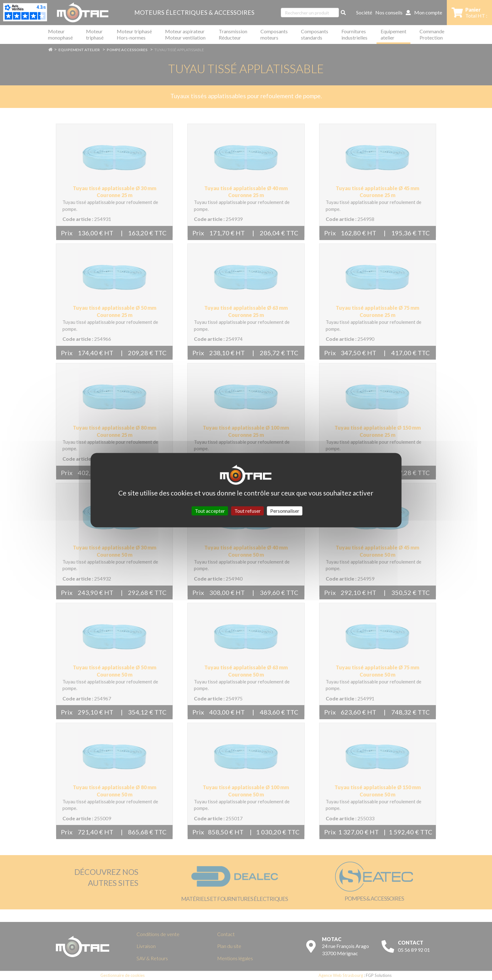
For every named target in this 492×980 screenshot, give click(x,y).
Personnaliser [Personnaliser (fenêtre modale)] (285, 511)
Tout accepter (210, 511)
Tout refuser (248, 511)
